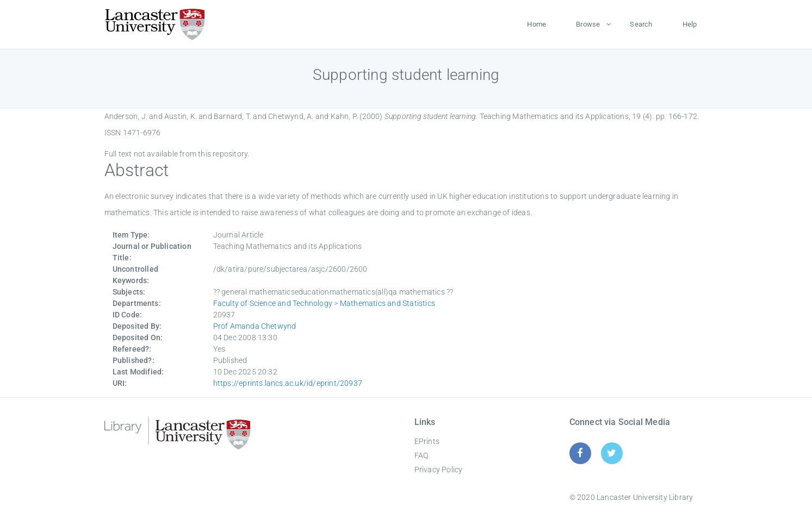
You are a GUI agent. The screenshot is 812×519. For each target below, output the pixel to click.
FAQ (422, 455)
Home (537, 24)
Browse (588, 24)
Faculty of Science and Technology (273, 303)
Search (641, 24)
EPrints (427, 441)
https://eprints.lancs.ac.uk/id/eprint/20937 (288, 383)
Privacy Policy (439, 470)
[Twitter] (612, 453)
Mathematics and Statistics (388, 303)
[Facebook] (580, 453)
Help (690, 24)
